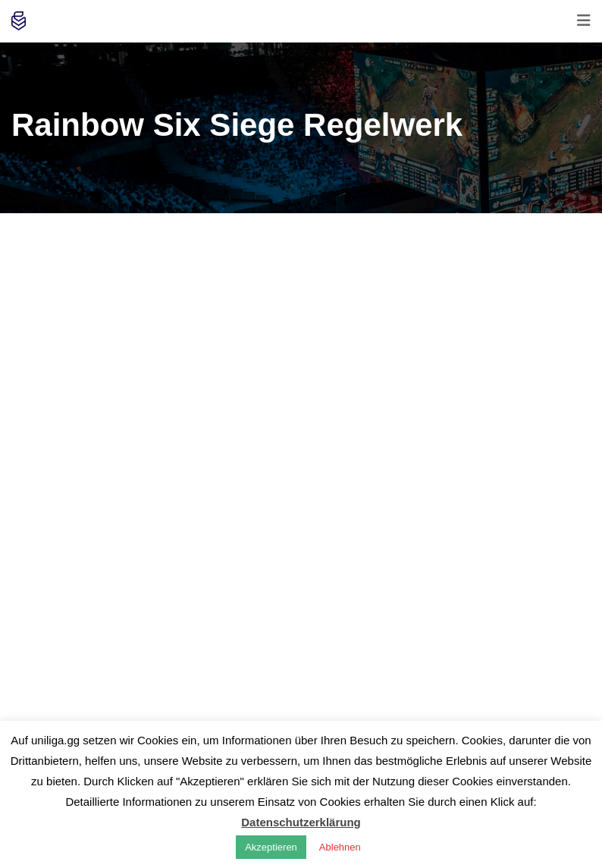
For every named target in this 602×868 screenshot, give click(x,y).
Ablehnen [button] (340, 847)
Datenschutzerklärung (301, 822)
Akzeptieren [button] (271, 847)
